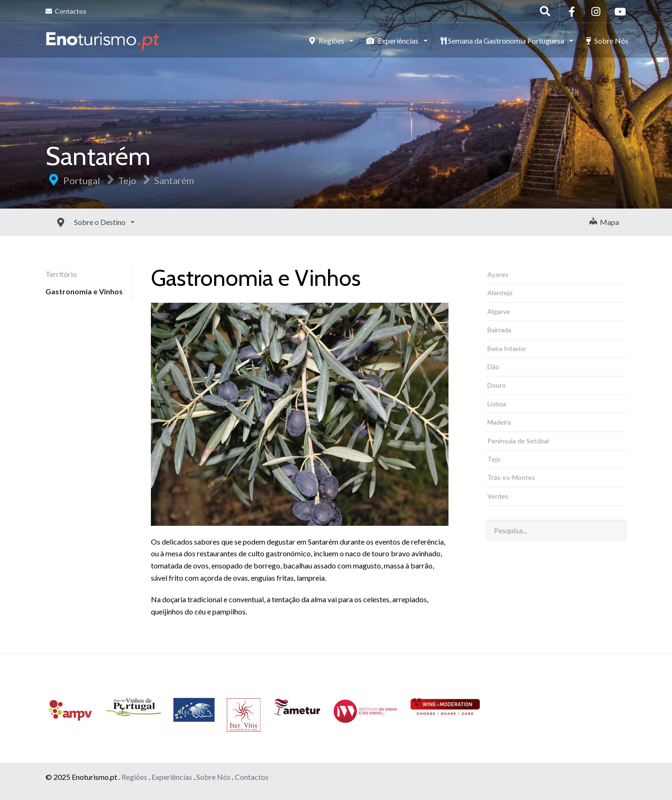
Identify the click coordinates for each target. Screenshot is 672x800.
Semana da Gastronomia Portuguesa (503, 41)
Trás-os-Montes (511, 477)
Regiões (328, 41)
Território (61, 274)
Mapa (604, 222)
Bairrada (499, 330)
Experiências (393, 41)
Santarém (174, 180)
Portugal (82, 180)
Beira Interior (507, 348)
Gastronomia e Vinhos (84, 291)
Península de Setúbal (518, 441)
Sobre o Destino (79, 222)
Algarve (499, 311)
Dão (493, 367)
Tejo (127, 180)
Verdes (498, 496)
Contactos (66, 11)
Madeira (499, 422)
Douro (497, 385)
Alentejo (500, 293)
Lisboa (497, 404)
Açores (498, 274)
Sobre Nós (607, 41)
